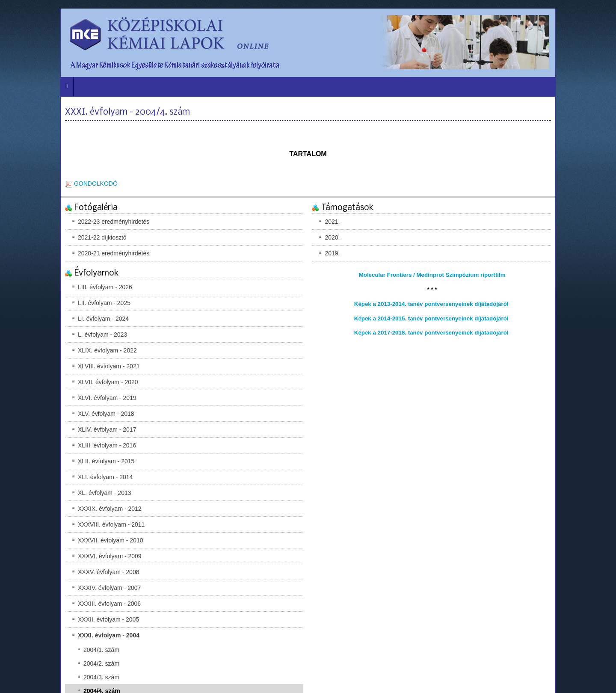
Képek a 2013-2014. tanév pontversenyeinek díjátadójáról (431, 304)
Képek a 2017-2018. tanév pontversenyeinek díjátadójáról (431, 333)
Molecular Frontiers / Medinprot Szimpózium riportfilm (432, 275)
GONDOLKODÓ (92, 184)
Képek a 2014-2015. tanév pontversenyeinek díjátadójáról (431, 318)
